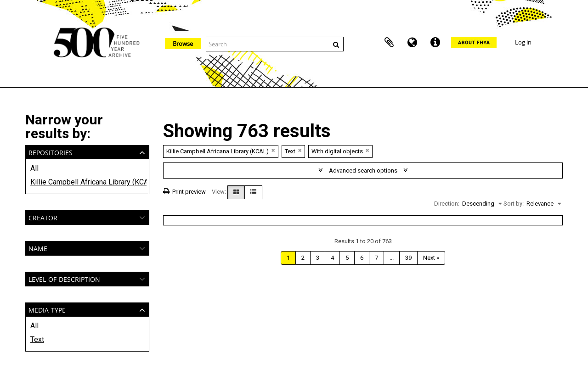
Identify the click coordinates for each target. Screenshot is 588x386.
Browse (183, 44)
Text (37, 339)
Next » (431, 258)
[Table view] (253, 192)
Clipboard (389, 43)
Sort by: (514, 204)
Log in (523, 42)
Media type (47, 309)
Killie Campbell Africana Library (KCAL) (87, 182)
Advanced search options (363, 171)
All (34, 168)
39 (408, 258)
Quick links (435, 43)
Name (38, 248)
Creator (43, 217)
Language (412, 43)
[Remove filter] (273, 150)
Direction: (447, 204)
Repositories (51, 152)
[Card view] (236, 192)
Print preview (184, 192)
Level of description (64, 278)
